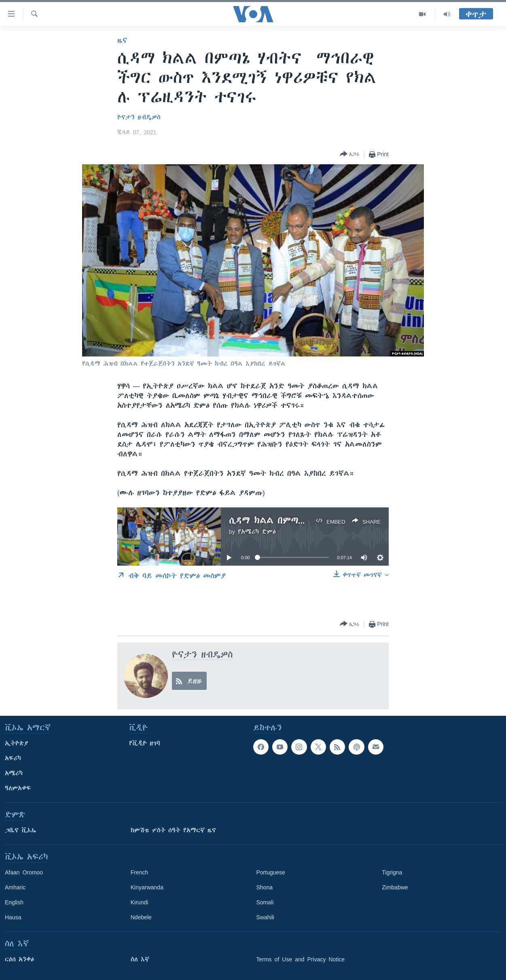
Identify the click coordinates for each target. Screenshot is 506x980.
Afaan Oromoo (24, 872)
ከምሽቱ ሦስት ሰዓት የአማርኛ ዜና (173, 830)
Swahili (265, 917)
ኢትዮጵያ (17, 743)
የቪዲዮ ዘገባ (145, 743)
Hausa (13, 917)
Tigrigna (392, 872)
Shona (265, 887)
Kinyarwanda (147, 887)
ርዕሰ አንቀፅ (19, 959)
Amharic (15, 887)
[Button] (350, 154)
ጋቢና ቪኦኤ (20, 830)
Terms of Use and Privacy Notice (301, 959)
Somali (265, 902)
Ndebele (141, 917)
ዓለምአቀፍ (18, 788)
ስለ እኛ (140, 959)
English (14, 902)
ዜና (122, 40)
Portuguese (271, 872)
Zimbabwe (395, 887)
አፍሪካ (13, 758)
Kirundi (140, 902)
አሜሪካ (14, 773)
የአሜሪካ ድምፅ (257, 532)
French (140, 872)
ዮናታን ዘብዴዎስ (139, 117)
